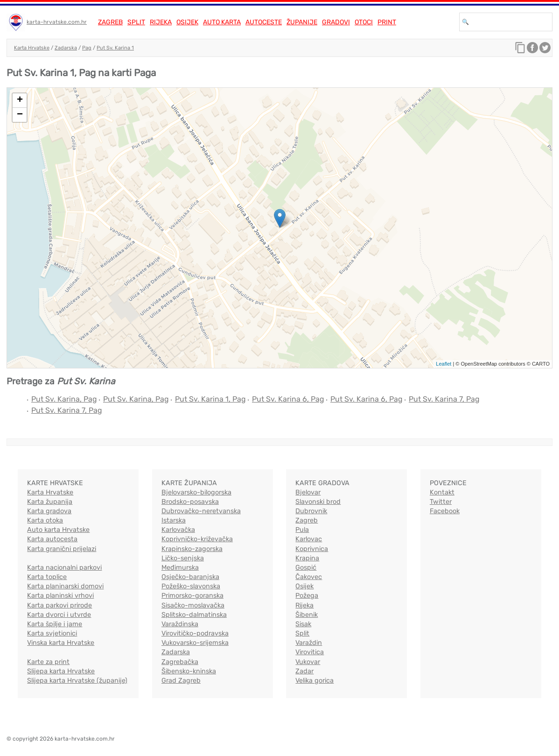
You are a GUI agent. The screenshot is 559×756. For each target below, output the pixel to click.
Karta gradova (49, 511)
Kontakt (442, 492)
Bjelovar (308, 492)
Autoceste (264, 22)
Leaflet (444, 364)
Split (136, 22)
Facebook (445, 511)
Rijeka (161, 22)
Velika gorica (314, 681)
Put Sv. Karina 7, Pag (444, 399)
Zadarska (66, 48)
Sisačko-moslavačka (193, 605)
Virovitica (310, 652)
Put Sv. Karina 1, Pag (210, 399)
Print (387, 22)
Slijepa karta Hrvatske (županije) (77, 681)
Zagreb (110, 22)
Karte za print (48, 662)
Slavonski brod (318, 502)
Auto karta (222, 22)
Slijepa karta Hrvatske (61, 671)
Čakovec (309, 577)
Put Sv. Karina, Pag (64, 399)
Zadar (304, 671)
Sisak (303, 624)
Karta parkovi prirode (59, 605)
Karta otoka (45, 520)
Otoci (364, 22)
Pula (302, 530)
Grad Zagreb (181, 681)
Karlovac (309, 539)
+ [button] (20, 100)
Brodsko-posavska (190, 502)
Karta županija (50, 502)
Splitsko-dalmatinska (194, 615)
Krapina (307, 558)
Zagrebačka (180, 662)
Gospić (306, 568)
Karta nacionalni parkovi (64, 568)
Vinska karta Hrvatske (61, 643)
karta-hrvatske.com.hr (57, 22)
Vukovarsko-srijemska (195, 643)
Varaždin (309, 643)
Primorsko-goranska (192, 596)
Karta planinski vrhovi (60, 596)
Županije (302, 22)
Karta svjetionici (52, 633)
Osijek (187, 22)
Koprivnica (312, 549)
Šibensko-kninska (189, 671)
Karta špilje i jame (55, 624)
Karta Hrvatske (32, 48)
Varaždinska (180, 624)
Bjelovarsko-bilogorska (196, 492)
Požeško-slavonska (191, 586)
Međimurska (180, 568)
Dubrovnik (311, 511)
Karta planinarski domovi (65, 586)
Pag (87, 48)
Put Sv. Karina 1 (115, 48)
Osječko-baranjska (190, 577)
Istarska (174, 520)
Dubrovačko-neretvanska (201, 511)
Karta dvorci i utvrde (59, 615)
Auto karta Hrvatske (58, 530)
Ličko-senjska (183, 558)
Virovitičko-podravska (195, 633)
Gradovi (336, 22)
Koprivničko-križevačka (197, 539)
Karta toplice (47, 577)
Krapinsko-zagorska (192, 549)
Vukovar (308, 662)
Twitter (441, 502)
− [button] (20, 115)
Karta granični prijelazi (62, 549)
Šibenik (307, 615)
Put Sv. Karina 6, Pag (288, 399)
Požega (307, 596)
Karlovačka (178, 530)
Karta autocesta (52, 539)
